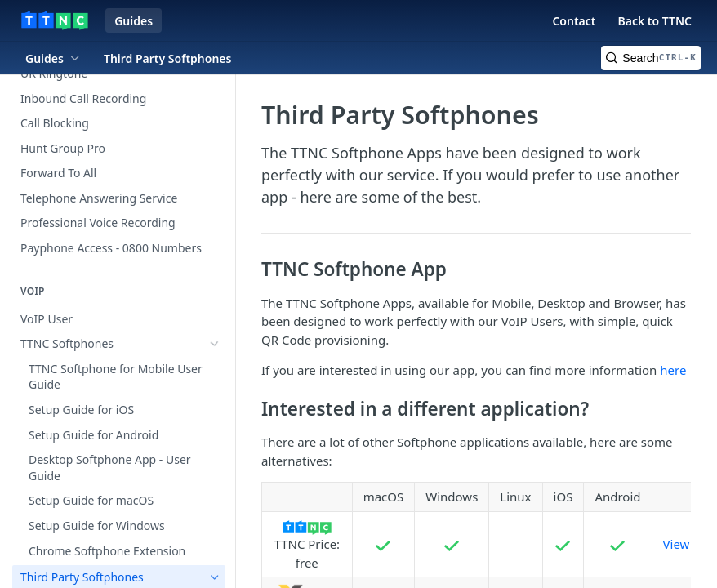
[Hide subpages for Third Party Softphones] (215, 369)
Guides (134, 21)
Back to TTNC (655, 21)
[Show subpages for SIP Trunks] (215, 520)
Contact (574, 21)
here (673, 370)
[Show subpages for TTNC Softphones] (215, 344)
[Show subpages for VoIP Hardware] (215, 571)
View (677, 544)
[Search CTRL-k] (651, 58)
